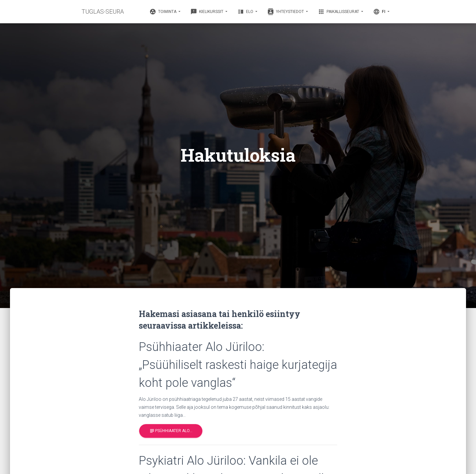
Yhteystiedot (286, 12)
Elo (246, 12)
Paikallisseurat (339, 12)
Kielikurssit (207, 12)
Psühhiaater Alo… (171, 431)
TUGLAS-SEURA (103, 11)
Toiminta (163, 12)
